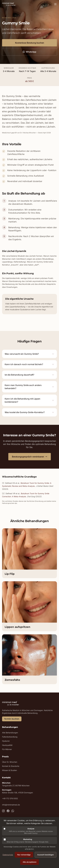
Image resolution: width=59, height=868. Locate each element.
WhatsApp (30, 52)
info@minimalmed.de (11, 805)
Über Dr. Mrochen (10, 762)
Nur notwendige (24, 855)
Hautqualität (7, 745)
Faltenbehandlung (10, 737)
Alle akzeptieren (30, 862)
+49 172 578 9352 (10, 798)
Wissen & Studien (9, 770)
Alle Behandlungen (10, 733)
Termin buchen (12, 719)
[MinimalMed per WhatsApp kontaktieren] (13, 811)
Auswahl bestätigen (46, 855)
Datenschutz (8, 855)
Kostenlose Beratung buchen (30, 43)
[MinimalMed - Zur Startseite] (9, 4)
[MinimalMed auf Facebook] (8, 811)
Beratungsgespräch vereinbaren (30, 457)
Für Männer (7, 749)
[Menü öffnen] (55, 4)
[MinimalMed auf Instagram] (3, 811)
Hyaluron (6, 741)
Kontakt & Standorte (11, 766)
